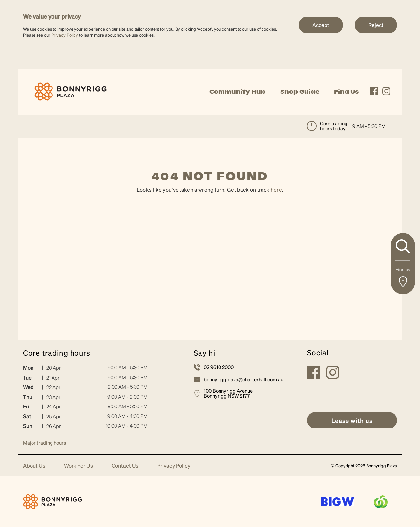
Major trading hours (44, 443)
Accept (321, 25)
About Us (34, 466)
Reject (376, 25)
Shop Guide (300, 92)
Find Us (346, 92)
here (276, 190)
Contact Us (125, 466)
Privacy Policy (65, 35)
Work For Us (78, 466)
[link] (71, 91)
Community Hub (237, 92)
